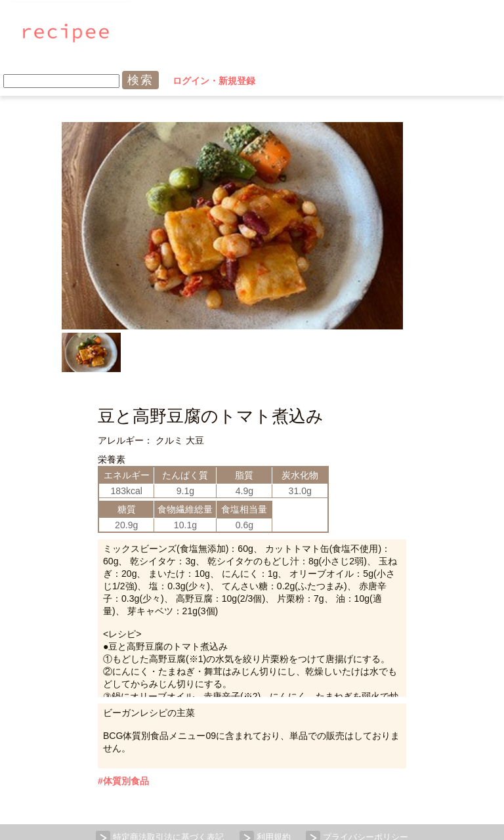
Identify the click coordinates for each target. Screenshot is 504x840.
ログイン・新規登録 (358, 33)
